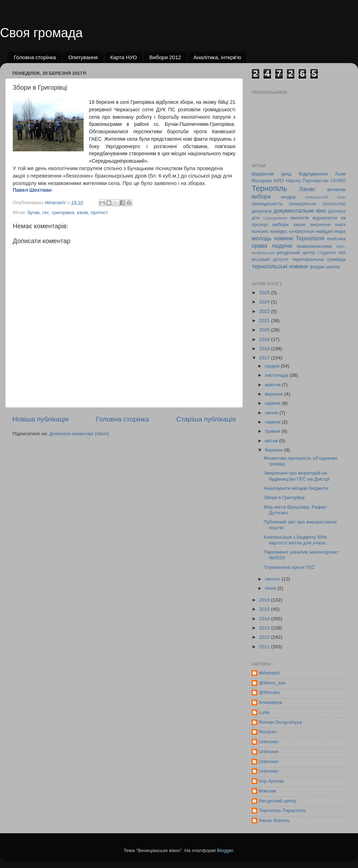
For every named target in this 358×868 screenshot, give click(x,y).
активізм (336, 189)
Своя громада (41, 33)
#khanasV (269, 673)
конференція (302, 231)
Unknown (269, 742)
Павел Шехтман (32, 190)
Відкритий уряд (272, 174)
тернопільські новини (280, 266)
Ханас (307, 189)
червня (273, 422)
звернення (320, 225)
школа (333, 267)
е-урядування (275, 218)
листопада (277, 375)
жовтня (273, 385)
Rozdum (268, 732)
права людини (272, 246)
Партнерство (315, 181)
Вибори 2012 (165, 57)
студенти (326, 253)
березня (275, 450)
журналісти (325, 218)
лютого (273, 579)
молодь (262, 238)
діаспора (337, 211)
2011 (265, 647)
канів (82, 212)
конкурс (279, 231)
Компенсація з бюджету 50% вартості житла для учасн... (297, 540)
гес (46, 212)
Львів (340, 174)
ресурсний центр (296, 253)
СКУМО (338, 181)
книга (340, 225)
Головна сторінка (35, 57)
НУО (279, 181)
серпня (273, 403)
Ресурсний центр (278, 801)
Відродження (313, 174)
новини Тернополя (299, 238)
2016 (265, 600)
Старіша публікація (206, 419)
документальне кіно (300, 211)
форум (317, 267)
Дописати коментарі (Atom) (79, 434)
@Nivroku (269, 692)
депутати (262, 211)
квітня (272, 441)
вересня (275, 394)
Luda (264, 712)
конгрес (260, 231)
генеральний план (325, 197)
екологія (300, 218)
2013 (265, 628)
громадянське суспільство (317, 204)
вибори (261, 196)
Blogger (225, 850)
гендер (288, 197)
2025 (265, 293)
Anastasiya (270, 702)
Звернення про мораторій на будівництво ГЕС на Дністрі (297, 476)
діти (256, 218)
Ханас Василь (274, 820)
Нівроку (293, 181)
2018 (265, 349)
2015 (265, 609)
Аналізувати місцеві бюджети (296, 488)
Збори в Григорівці (284, 497)
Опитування (83, 57)
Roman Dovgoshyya (280, 722)
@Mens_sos (272, 683)
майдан (325, 231)
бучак (33, 212)
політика (336, 239)
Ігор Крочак (271, 781)
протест (99, 212)
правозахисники (314, 246)
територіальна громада (319, 259)
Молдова (262, 181)
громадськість (267, 204)
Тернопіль (269, 188)
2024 (265, 302)
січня (271, 588)
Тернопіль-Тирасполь (283, 810)
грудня (273, 366)
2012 (265, 637)
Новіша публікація (41, 419)
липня (272, 413)
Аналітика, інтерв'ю (217, 57)
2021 (265, 321)
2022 (265, 311)
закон (299, 225)
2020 (265, 330)
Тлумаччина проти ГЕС (289, 567)
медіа (340, 231)
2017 (265, 358)
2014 (265, 619)
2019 (265, 339)
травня (273, 431)
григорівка (63, 212)
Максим (267, 791)
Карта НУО (124, 57)
